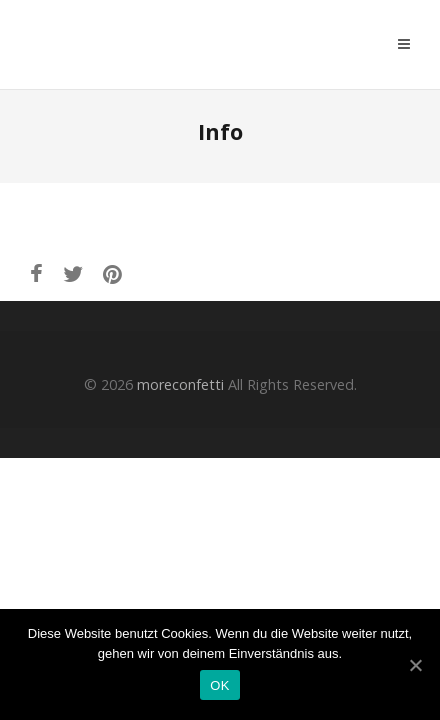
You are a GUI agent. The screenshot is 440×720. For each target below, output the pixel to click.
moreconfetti (146, 44)
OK (219, 685)
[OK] (415, 665)
